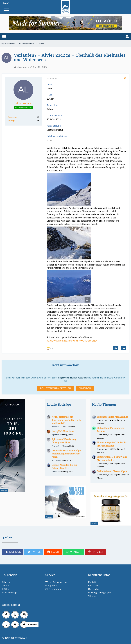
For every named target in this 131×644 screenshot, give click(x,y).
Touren (6, 585)
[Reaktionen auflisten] (50, 348)
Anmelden (85, 388)
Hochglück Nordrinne (63, 431)
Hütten (6, 589)
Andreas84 (56, 427)
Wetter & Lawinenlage (57, 582)
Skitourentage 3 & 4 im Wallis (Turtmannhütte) (112, 458)
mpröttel (55, 435)
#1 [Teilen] (125, 78)
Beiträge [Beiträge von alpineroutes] (11, 121)
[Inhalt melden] (116, 348)
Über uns (7, 582)
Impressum (94, 585)
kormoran (56, 471)
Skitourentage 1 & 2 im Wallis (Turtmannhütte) (112, 444)
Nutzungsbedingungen (99, 592)
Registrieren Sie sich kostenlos (72, 378)
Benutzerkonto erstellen (56, 388)
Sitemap (92, 596)
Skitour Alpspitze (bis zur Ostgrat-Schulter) (64, 467)
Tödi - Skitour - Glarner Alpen (112, 471)
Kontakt (92, 582)
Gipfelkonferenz (54, 589)
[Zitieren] (124, 348)
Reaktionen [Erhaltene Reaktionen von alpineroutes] (13, 117)
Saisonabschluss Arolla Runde (112, 417)
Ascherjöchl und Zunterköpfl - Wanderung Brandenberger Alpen (67, 454)
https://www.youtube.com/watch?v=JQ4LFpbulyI (70, 341)
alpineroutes (23, 67)
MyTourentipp (9, 592)
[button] (4, 37)
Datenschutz (94, 589)
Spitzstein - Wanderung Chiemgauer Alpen (64, 441)
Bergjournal (51, 585)
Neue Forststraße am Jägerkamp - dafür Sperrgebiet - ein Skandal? (68, 420)
